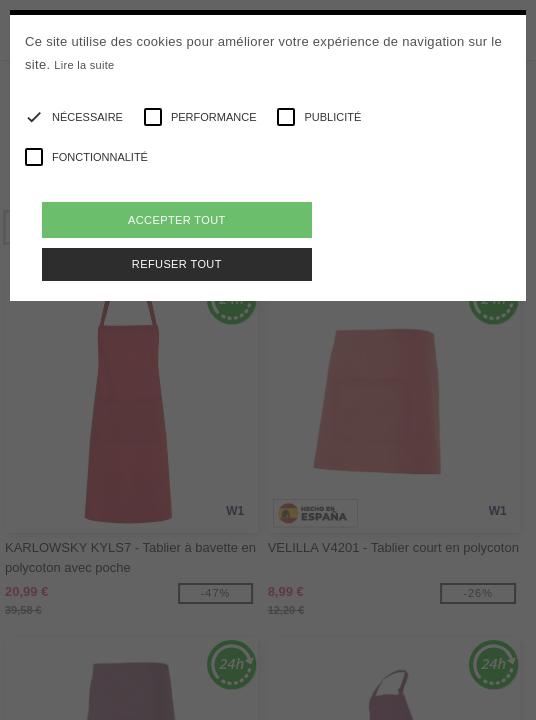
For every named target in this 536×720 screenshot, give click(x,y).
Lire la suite (84, 65)
